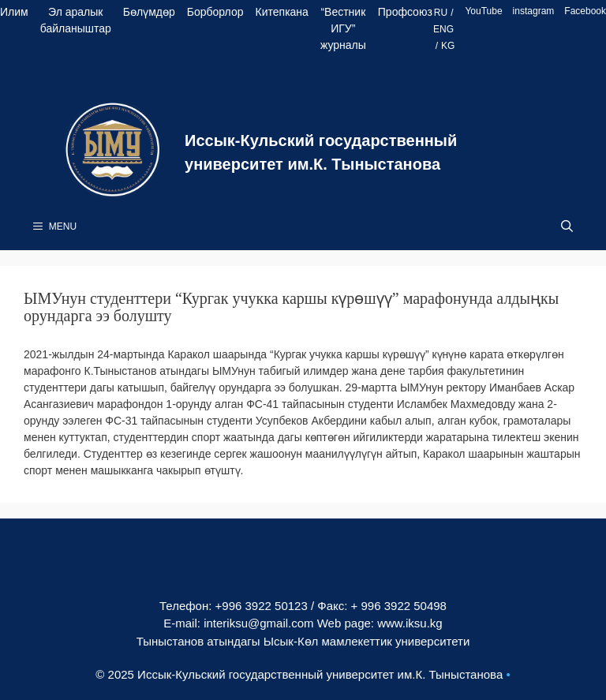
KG (448, 46)
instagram (534, 11)
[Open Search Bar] (567, 226)
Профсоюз (405, 12)
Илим (14, 12)
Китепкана (282, 12)
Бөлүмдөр (149, 12)
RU (441, 13)
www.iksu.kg (410, 623)
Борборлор (215, 12)
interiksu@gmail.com (258, 623)
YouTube (483, 11)
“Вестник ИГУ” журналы (343, 28)
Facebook (585, 11)
